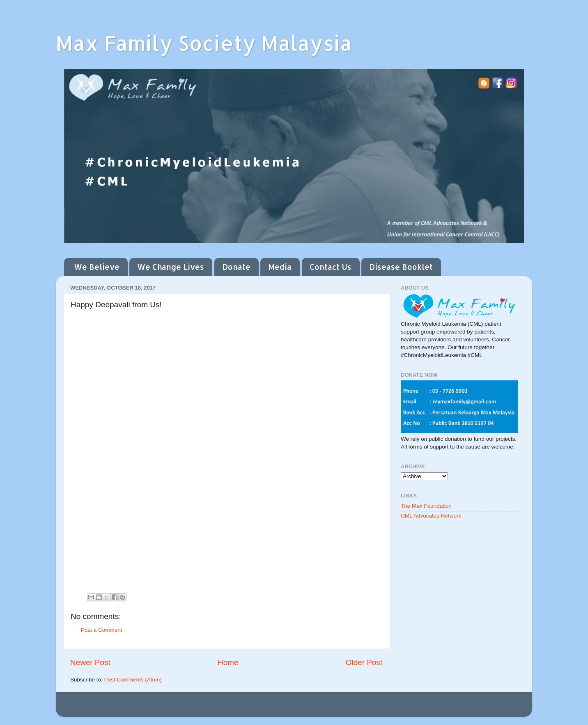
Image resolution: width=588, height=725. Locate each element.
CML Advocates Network (431, 516)
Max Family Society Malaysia (204, 43)
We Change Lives (171, 267)
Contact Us (331, 267)
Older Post (364, 662)
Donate (236, 267)
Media (280, 267)
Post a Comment (102, 630)
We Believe (97, 267)
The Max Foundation (426, 506)
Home (228, 662)
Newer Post (90, 662)
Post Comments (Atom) (133, 680)
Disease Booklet (401, 267)
